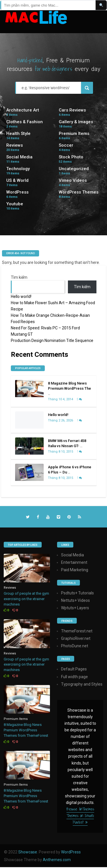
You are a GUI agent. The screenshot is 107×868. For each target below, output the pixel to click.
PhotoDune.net (75, 646)
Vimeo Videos (73, 180)
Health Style (18, 134)
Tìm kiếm (19, 277)
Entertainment (74, 562)
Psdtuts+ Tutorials (77, 593)
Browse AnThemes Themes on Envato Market (80, 816)
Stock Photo (71, 157)
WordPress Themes (79, 192)
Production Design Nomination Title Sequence (52, 341)
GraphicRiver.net (76, 638)
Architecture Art (23, 110)
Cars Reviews (72, 110)
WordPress (17, 192)
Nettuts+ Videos (75, 600)
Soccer (66, 145)
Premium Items (74, 134)
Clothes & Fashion (25, 122)
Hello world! (21, 296)
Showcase (28, 852)
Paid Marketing (75, 570)
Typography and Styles (82, 684)
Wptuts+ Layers (75, 608)
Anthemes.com (57, 860)
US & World (17, 180)
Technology (18, 169)
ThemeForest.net (77, 631)
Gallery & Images (76, 122)
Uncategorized (74, 169)
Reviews (15, 145)
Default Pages (74, 669)
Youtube (15, 204)
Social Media (19, 157)
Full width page (74, 677)
